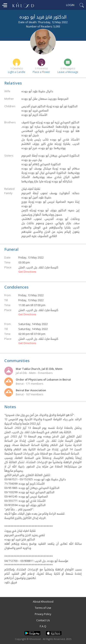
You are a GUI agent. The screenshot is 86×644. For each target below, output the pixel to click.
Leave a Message (68, 72)
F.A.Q (43, 626)
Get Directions (27, 272)
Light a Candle (17, 72)
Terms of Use (43, 608)
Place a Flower (41, 72)
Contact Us (43, 620)
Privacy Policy (43, 614)
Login (70, 5)
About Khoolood (43, 602)
